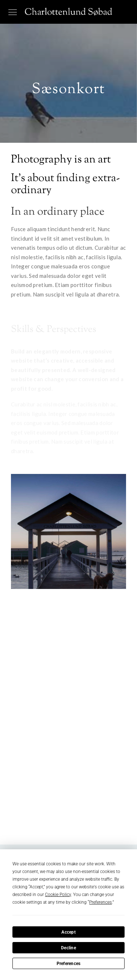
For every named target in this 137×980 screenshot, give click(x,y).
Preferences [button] (100, 902)
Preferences (69, 964)
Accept (68, 932)
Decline (68, 948)
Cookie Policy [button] (58, 895)
